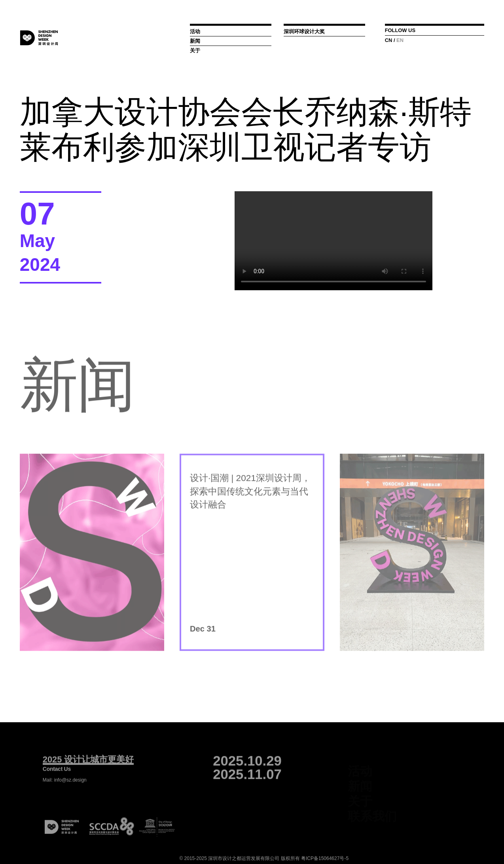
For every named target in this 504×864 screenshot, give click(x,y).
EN (400, 40)
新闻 (195, 41)
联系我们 (372, 814)
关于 (195, 50)
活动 (195, 31)
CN (389, 40)
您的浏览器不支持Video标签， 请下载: (333, 241)
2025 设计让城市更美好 (88, 766)
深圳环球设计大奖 (304, 31)
